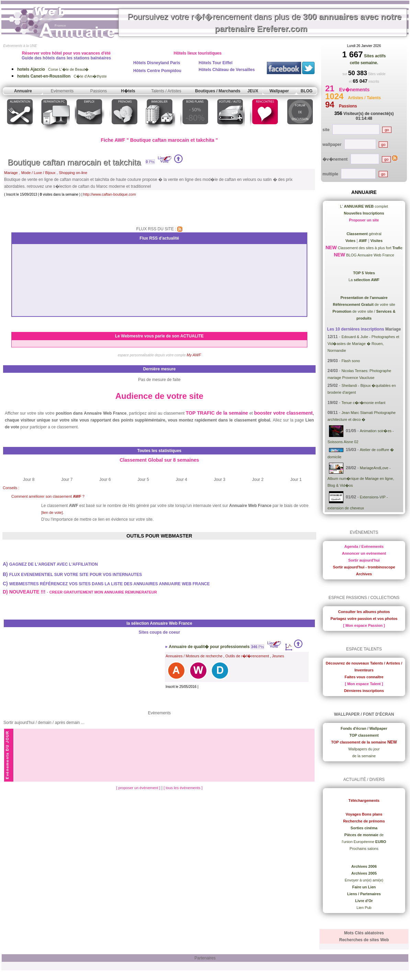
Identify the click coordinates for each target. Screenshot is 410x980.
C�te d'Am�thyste (62, 76)
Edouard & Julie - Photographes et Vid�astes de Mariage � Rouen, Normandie (363, 344)
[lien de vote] (52, 512)
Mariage (11, 173)
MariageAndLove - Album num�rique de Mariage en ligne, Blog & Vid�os (361, 477)
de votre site (364, 304)
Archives (364, 574)
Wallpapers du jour (364, 749)
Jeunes (278, 656)
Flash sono (351, 361)
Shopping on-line (73, 173)
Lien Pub (364, 908)
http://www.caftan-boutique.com (109, 194)
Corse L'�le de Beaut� (53, 69)
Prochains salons (364, 849)
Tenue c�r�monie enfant (363, 403)
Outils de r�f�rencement (247, 656)
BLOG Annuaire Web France (370, 255)
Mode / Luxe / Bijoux (38, 173)
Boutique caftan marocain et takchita (74, 162)
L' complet (364, 206)
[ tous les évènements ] (183, 788)
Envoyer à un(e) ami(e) (364, 880)
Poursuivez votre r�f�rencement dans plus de (264, 23)
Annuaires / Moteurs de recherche (194, 656)
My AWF (194, 355)
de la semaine (364, 756)
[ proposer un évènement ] (139, 788)
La (364, 280)
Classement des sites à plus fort (370, 248)
